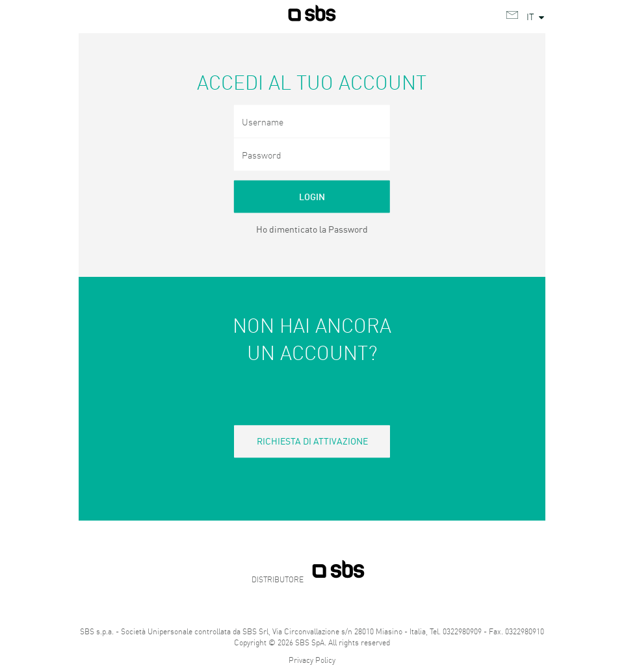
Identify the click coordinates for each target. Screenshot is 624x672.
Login (312, 196)
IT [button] (536, 16)
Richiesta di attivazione (312, 441)
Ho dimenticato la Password (312, 229)
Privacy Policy (312, 660)
